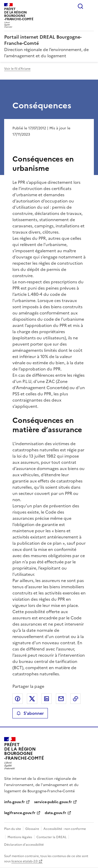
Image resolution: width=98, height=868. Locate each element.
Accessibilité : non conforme (65, 829)
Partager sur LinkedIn (47, 699)
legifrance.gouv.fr (20, 813)
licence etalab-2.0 (24, 861)
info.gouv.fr (14, 802)
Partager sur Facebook (18, 699)
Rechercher (80, 6)
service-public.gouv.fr (53, 802)
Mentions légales (20, 837)
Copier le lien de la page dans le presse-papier (76, 699)
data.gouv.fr (55, 813)
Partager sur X (32, 699)
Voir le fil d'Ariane (17, 69)
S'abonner (30, 713)
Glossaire (32, 829)
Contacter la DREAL (51, 837)
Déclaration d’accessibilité (24, 845)
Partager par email (61, 699)
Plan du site (13, 829)
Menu (91, 6)
